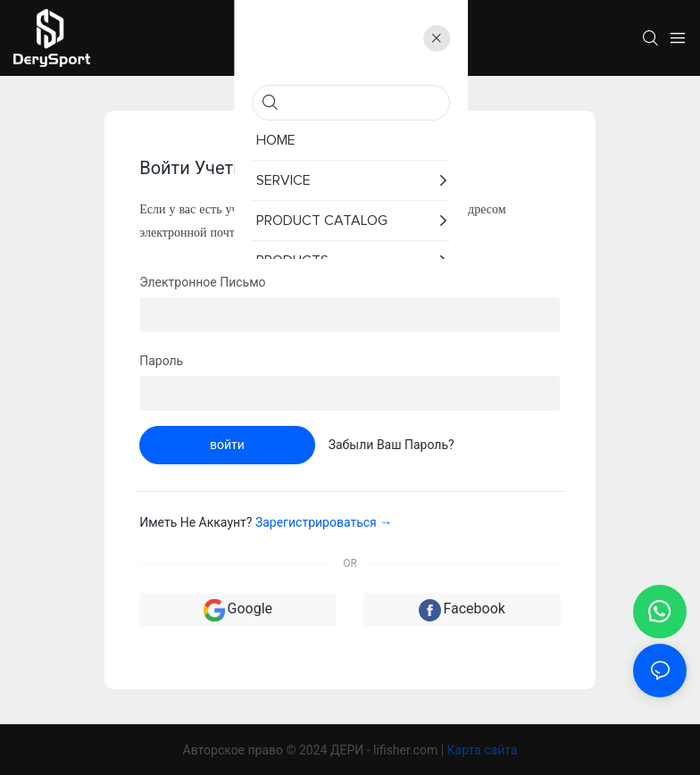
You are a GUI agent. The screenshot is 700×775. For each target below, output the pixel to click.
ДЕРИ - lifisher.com (386, 750)
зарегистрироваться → (324, 522)
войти (227, 445)
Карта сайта (483, 750)
